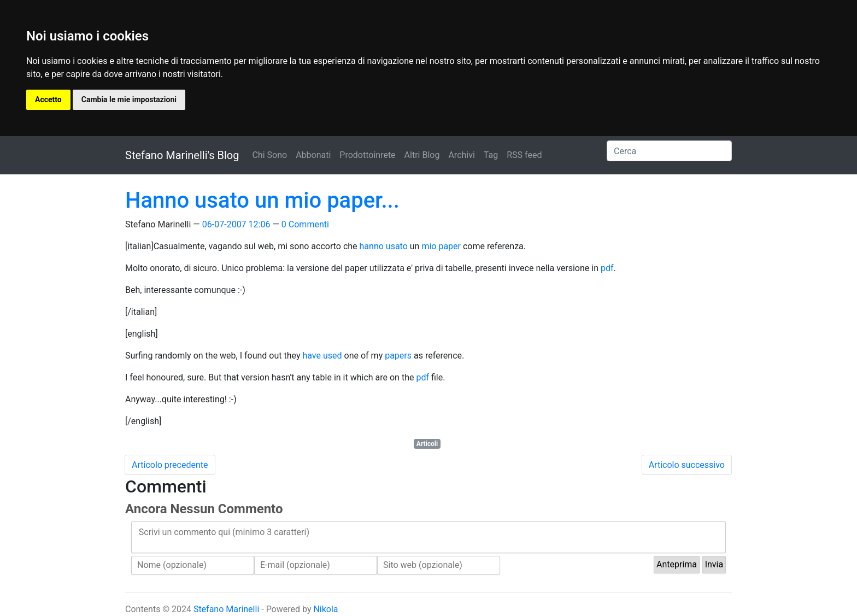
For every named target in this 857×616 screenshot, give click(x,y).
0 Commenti (305, 224)
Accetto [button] (48, 99)
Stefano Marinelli (226, 609)
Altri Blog (422, 155)
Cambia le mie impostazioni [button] (129, 99)
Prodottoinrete (367, 155)
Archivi (461, 155)
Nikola (325, 609)
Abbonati (313, 155)
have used (322, 356)
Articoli (427, 444)
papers (398, 356)
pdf (607, 268)
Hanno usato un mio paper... (262, 200)
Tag (491, 155)
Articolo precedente (170, 465)
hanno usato (384, 246)
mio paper (441, 246)
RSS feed (524, 155)
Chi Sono (269, 155)
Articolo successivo (687, 465)
